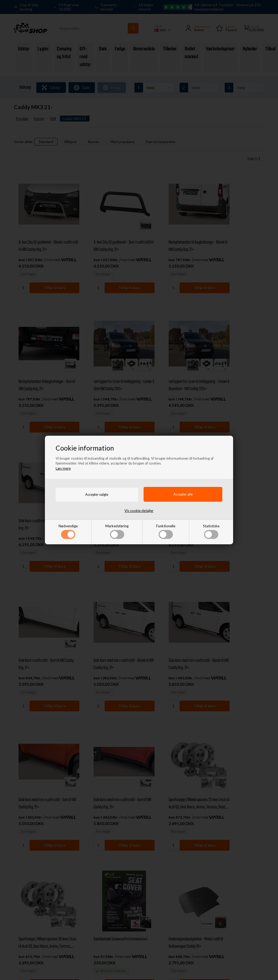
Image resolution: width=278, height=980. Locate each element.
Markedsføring (117, 531)
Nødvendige (68, 531)
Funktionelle (166, 531)
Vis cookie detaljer (139, 511)
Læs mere (63, 468)
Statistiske (211, 531)
